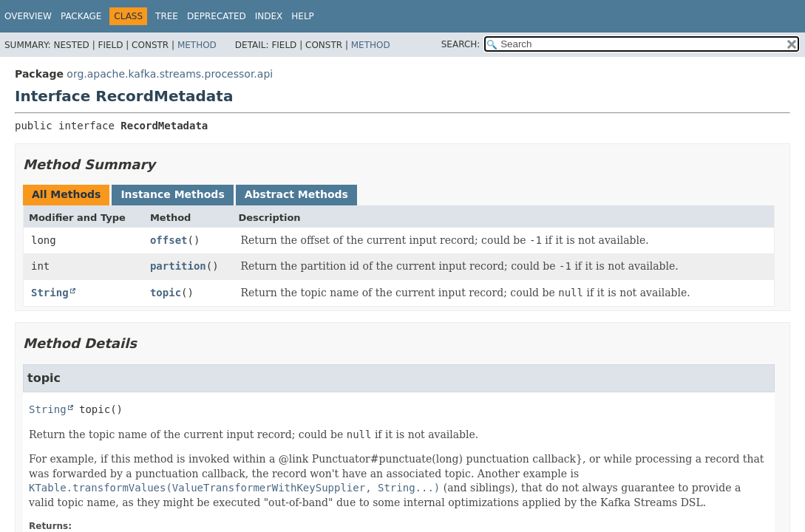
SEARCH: (461, 44)
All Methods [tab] (66, 194)
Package (81, 16)
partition (178, 266)
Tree (167, 16)
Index (269, 16)
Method (197, 45)
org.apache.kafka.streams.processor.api (170, 74)
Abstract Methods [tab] (296, 194)
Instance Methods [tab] (172, 194)
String (50, 293)
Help (303, 16)
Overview (28, 16)
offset (169, 240)
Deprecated (217, 16)
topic (166, 293)
